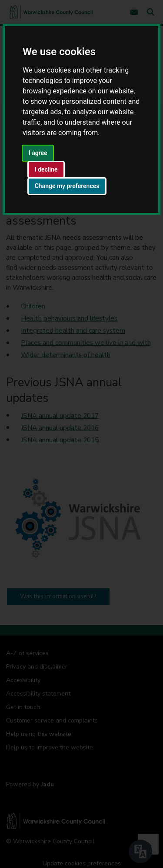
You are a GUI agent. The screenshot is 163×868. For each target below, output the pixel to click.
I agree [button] (38, 153)
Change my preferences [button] (67, 186)
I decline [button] (46, 169)
